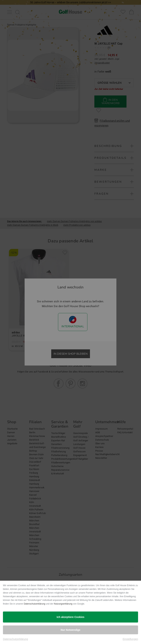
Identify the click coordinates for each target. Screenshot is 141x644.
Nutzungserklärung (63, 604)
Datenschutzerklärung (34, 604)
